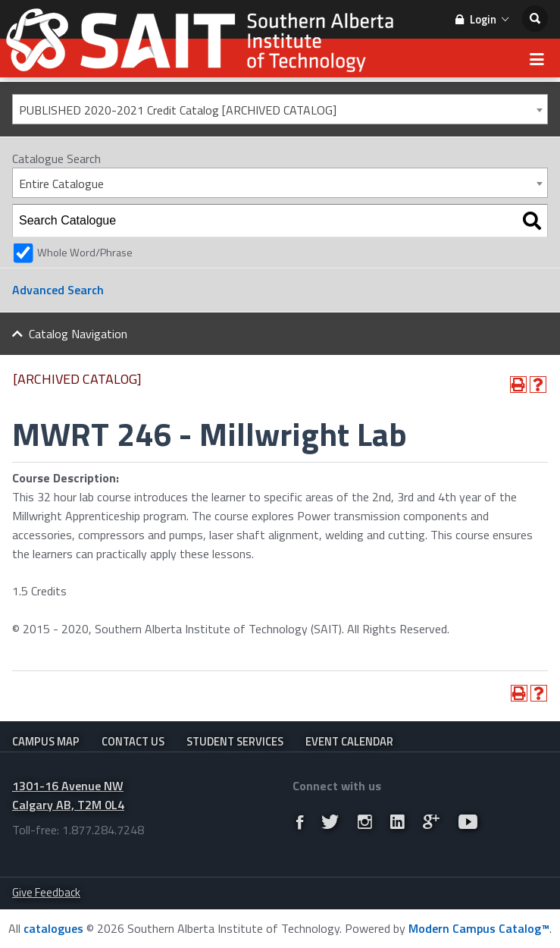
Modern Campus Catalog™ (479, 928)
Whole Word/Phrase (85, 253)
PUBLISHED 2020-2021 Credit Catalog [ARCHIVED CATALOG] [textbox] (178, 110)
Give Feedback (46, 892)
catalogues (53, 928)
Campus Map (46, 741)
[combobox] (280, 109)
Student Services (235, 741)
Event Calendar (349, 741)
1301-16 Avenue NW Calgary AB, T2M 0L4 (68, 795)
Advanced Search (58, 290)
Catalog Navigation (78, 334)
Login (482, 19)
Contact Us (133, 741)
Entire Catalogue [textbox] (61, 184)
